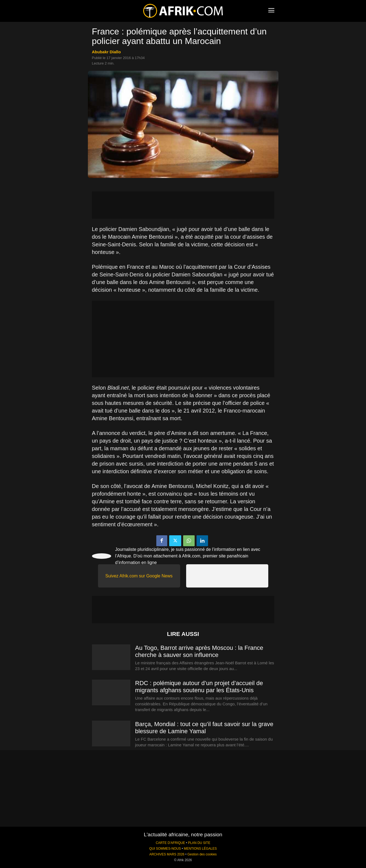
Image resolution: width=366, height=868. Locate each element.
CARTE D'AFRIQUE (170, 843)
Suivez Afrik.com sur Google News (139, 576)
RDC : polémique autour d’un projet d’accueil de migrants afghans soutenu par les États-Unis (199, 687)
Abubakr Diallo (106, 52)
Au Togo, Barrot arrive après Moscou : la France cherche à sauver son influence (199, 651)
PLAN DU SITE (199, 843)
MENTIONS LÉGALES (200, 849)
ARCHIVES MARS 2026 (167, 854)
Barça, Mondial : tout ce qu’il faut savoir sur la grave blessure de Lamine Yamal (204, 728)
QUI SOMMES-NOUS (165, 849)
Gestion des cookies (202, 854)
